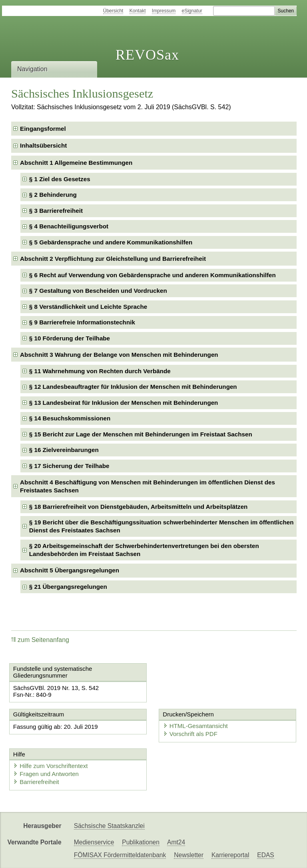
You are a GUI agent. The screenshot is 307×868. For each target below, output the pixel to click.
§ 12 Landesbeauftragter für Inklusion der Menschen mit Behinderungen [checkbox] (133, 387)
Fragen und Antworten (46, 774)
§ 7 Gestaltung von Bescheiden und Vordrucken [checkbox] (98, 291)
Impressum (164, 11)
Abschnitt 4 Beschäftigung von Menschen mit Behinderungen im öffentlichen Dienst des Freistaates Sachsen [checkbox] (148, 486)
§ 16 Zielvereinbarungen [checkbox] (64, 450)
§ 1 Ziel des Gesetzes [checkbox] (60, 179)
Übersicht (113, 11)
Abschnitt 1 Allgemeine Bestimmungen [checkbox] (76, 163)
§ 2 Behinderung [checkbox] (53, 195)
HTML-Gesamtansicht (195, 726)
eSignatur (192, 11)
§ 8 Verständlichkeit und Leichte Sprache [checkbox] (88, 307)
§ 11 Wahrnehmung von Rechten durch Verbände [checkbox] (100, 371)
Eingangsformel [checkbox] (43, 129)
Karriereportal (230, 855)
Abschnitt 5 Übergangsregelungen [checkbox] (70, 570)
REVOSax (147, 55)
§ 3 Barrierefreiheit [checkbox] (56, 211)
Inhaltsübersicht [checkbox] (43, 145)
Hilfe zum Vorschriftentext (50, 766)
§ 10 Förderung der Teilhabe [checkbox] (70, 338)
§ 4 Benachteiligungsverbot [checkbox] (69, 226)
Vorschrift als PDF (190, 734)
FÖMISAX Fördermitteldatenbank (120, 855)
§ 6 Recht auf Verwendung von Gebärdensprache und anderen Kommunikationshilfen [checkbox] (153, 275)
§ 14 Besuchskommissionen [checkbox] (70, 418)
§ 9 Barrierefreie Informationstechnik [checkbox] (82, 322)
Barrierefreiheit (36, 782)
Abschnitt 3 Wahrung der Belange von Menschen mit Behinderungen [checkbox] (119, 355)
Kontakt (138, 11)
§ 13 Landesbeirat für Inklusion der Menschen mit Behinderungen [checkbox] (124, 403)
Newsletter (189, 855)
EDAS (265, 855)
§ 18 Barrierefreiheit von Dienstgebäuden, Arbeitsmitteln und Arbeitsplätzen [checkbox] (139, 507)
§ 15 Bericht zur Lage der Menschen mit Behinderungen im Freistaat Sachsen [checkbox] (141, 434)
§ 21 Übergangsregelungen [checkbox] (68, 587)
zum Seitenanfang (40, 640)
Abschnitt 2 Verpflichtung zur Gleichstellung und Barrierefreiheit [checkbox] (113, 259)
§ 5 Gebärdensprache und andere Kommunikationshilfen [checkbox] (111, 242)
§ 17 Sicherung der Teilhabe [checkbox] (69, 466)
